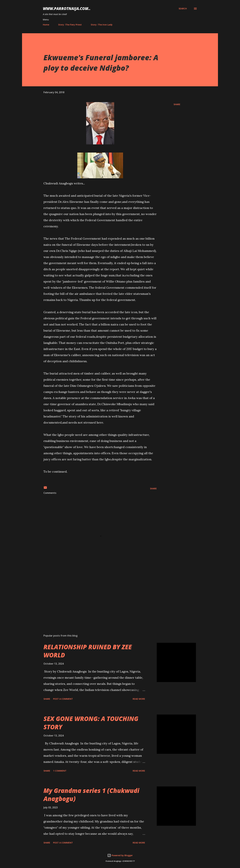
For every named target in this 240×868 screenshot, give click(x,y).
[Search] (183, 9)
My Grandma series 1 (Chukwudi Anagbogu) (91, 795)
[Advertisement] (95, 596)
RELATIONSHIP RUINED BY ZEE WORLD (88, 651)
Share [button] (177, 104)
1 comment (60, 771)
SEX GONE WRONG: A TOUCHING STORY (91, 723)
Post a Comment (63, 699)
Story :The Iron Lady (102, 25)
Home (46, 25)
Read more (139, 699)
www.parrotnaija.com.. (67, 9)
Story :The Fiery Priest (70, 25)
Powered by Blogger (120, 855)
